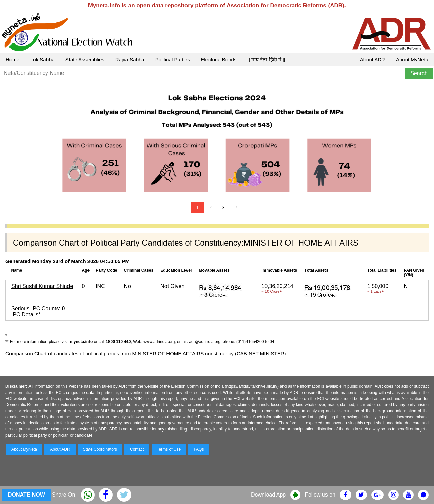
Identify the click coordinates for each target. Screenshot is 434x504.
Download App (268, 495)
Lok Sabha (42, 59)
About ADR (373, 59)
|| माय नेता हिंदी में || (266, 59)
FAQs (199, 449)
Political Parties (173, 59)
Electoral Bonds (219, 59)
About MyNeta (412, 59)
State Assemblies (85, 59)
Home (13, 59)
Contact (137, 449)
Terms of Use (169, 449)
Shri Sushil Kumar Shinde (42, 286)
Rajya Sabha (130, 59)
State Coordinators (100, 449)
